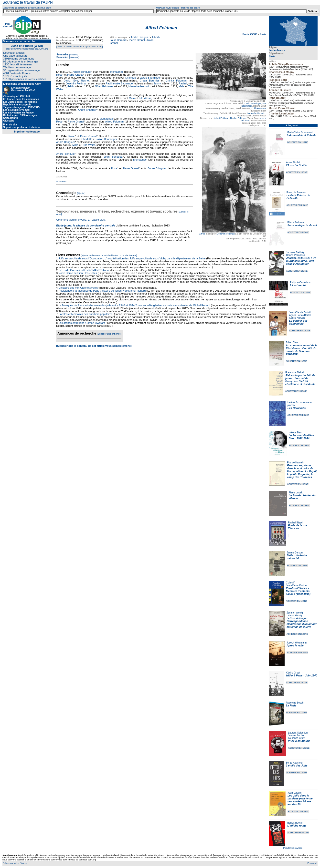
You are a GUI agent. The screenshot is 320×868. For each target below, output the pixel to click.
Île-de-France (277, 50)
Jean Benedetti (113, 157)
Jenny (157, 83)
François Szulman (296, 192)
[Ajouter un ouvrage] (293, 848)
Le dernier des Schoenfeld (298, 322)
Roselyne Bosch (295, 703)
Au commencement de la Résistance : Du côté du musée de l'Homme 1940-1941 (302, 350)
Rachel (85, 81)
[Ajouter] (81, 193)
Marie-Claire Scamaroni (300, 132)
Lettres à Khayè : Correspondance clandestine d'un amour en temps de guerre (302, 623)
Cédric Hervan (297, 318)
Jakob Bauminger (150, 78)
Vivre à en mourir (299, 741)
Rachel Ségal (295, 523)
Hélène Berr (295, 433)
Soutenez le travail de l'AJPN (28, 2)
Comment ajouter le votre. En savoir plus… (82, 220)
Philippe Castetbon (300, 282)
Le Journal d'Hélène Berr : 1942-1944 (301, 437)
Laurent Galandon (298, 733)
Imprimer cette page (27, 132)
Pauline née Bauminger (120, 83)
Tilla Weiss (145, 98)
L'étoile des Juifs (297, 766)
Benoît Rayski (295, 823)
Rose (59, 75)
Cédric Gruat (293, 673)
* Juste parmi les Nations (15, 863)
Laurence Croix (296, 738)
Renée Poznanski (296, 255)
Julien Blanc (292, 342)
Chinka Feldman (176, 81)
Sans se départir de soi (302, 225)
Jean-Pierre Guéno (296, 585)
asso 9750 (61, 182)
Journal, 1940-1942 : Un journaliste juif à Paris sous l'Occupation (301, 261)
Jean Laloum (294, 793)
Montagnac (117, 72)
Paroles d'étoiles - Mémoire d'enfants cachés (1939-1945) (298, 591)
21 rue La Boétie (296, 165)
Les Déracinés (297, 408)
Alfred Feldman (222, 118)
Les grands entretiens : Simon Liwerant (82, 323)
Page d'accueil (8, 25)
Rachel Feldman (238, 118)
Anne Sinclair (293, 162)
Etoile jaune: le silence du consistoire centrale (86, 225)
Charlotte (131, 78)
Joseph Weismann (297, 643)
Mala (181, 86)
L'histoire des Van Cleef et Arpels (78, 288)
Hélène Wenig (294, 615)
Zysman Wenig (295, 613)
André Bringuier (140, 37)
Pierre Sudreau (296, 222)
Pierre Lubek (296, 493)
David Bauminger (253, 103)
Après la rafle (295, 645)
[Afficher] (73, 55)
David (67, 81)
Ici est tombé (298, 285)
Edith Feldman (258, 108)
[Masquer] (74, 57)
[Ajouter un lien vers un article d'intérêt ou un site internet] (109, 255)
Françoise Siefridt (295, 373)
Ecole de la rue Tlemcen (298, 527)
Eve (76, 81)
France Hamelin (296, 463)
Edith (70, 86)
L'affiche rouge (297, 826)
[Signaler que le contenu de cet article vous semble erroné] (94, 346)
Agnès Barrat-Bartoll (300, 315)
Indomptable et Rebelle (301, 135)
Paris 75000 (250, 34)
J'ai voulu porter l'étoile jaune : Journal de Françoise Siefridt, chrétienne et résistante (300, 380)
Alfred (202, 234)
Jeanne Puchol (296, 735)
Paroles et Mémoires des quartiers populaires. (86, 314)
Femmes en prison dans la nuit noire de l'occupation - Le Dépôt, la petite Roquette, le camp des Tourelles (302, 471)
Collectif (290, 583)
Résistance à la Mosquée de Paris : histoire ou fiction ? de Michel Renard (102, 291)
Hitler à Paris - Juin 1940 (302, 675)
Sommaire (62, 55)
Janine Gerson (295, 553)
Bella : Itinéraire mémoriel (297, 557)
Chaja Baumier (149, 81)
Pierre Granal (137, 40)
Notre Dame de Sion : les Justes (78, 273)
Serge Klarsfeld (294, 763)
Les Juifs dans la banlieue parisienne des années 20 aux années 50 (300, 800)
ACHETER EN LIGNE (298, 142)
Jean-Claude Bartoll (300, 312)
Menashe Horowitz (257, 113)
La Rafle (291, 705)
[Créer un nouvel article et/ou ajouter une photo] (80, 47)
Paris (272, 56)
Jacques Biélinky (295, 252)
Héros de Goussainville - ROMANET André (84, 270)
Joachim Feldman (226, 234)
